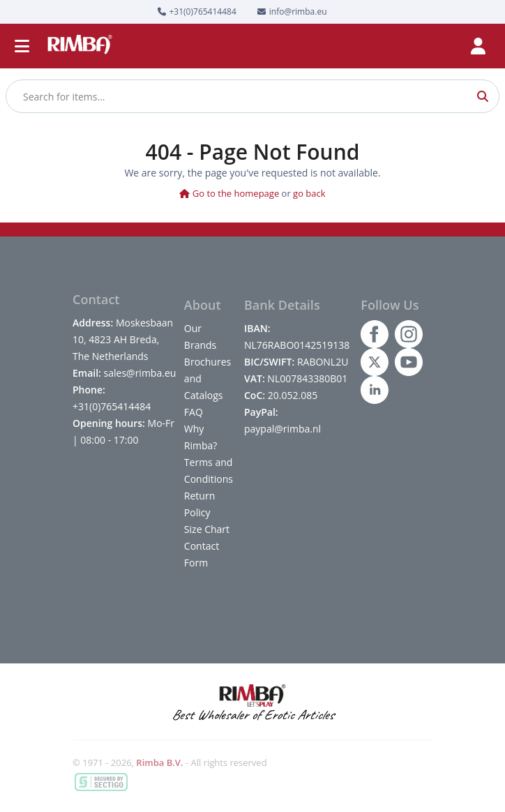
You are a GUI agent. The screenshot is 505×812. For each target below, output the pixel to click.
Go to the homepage (229, 193)
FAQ (194, 412)
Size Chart (207, 529)
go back (309, 193)
